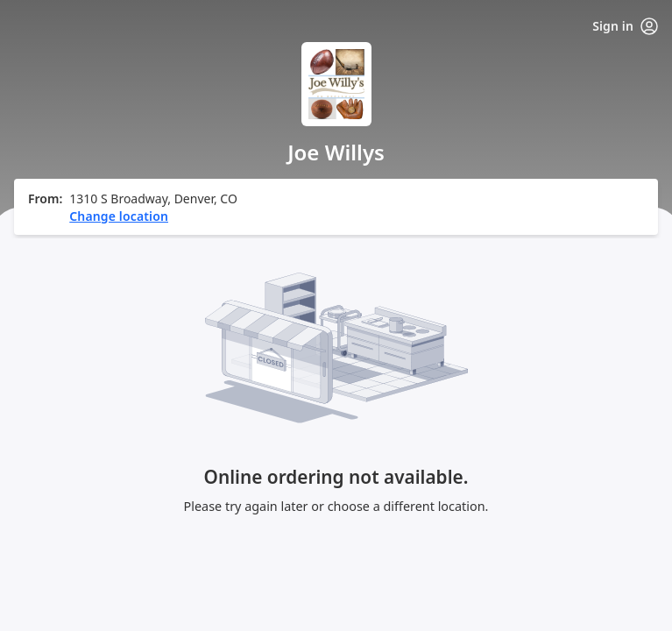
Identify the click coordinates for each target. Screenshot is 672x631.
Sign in (625, 26)
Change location (119, 216)
